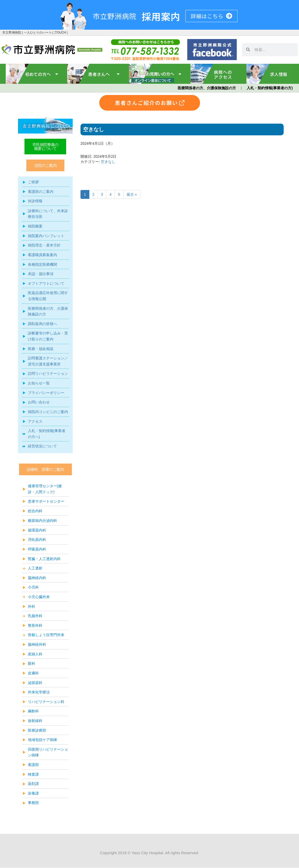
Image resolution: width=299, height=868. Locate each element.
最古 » (132, 194)
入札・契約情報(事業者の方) (270, 88)
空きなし (108, 162)
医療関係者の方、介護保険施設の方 (207, 88)
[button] (45, 165)
